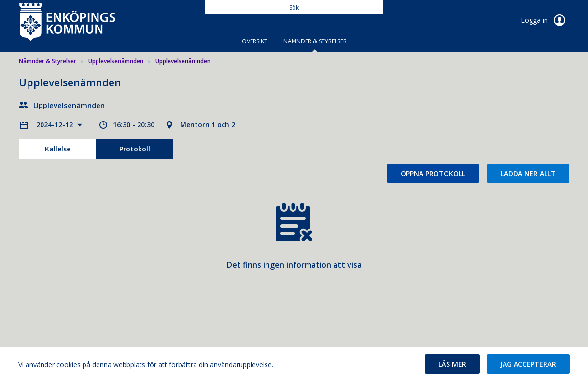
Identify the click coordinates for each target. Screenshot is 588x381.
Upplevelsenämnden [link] (116, 61)
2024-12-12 (56, 125)
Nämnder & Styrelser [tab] (315, 41)
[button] (452, 364)
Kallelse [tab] (58, 149)
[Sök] (294, 7)
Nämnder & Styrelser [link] (48, 61)
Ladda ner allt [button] (528, 173)
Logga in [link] (545, 20)
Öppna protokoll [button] (433, 173)
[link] (67, 21)
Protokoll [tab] (135, 149)
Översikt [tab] (255, 41)
